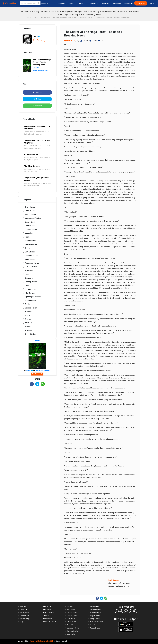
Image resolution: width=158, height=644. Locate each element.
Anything (28, 330)
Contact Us (128, 3)
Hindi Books (71, 610)
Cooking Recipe (31, 282)
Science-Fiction (31, 308)
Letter (27, 285)
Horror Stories (30, 289)
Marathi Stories (95, 613)
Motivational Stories (33, 218)
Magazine (29, 233)
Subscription (117, 3)
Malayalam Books (73, 628)
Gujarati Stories (95, 610)
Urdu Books (71, 634)
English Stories (95, 616)
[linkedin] (135, 611)
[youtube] (131, 611)
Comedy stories (31, 229)
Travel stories (30, 241)
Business (28, 312)
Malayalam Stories (97, 622)
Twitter (37, 99)
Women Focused (31, 244)
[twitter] (126, 611)
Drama (27, 248)
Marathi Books (72, 616)
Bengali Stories (95, 619)
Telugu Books (71, 622)
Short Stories (30, 207)
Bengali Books (72, 625)
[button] (39, 3)
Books (72, 3)
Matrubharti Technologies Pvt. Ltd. (41, 641)
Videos (82, 3)
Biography (29, 278)
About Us (62, 3)
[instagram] (121, 611)
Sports (27, 315)
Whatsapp (37, 106)
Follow (39, 40)
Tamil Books (71, 619)
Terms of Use (24, 616)
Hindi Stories (94, 606)
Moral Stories (30, 259)
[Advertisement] (37, 405)
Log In (152, 3)
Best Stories (47, 606)
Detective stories (31, 256)
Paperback (93, 3)
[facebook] (117, 611)
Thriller (28, 304)
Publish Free (141, 3)
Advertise (105, 3)
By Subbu (36, 68)
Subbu (37, 36)
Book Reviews (30, 300)
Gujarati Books (72, 613)
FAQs (22, 622)
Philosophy (29, 271)
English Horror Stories (40, 71)
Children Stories (31, 226)
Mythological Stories (33, 297)
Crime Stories (30, 334)
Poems (28, 237)
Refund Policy (25, 619)
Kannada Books (72, 631)
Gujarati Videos (49, 613)
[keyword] (30, 3)
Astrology (29, 323)
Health (27, 274)
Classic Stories (31, 222)
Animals (28, 319)
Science (28, 327)
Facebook (37, 92)
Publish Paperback (50, 622)
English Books (72, 606)
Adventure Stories (32, 263)
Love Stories (30, 252)
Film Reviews (30, 293)
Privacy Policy (25, 613)
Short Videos (48, 619)
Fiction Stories (30, 215)
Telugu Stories (95, 628)
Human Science (31, 267)
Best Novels (47, 610)
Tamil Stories (95, 625)
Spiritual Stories (31, 211)
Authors (46, 616)
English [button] (45, 3)
